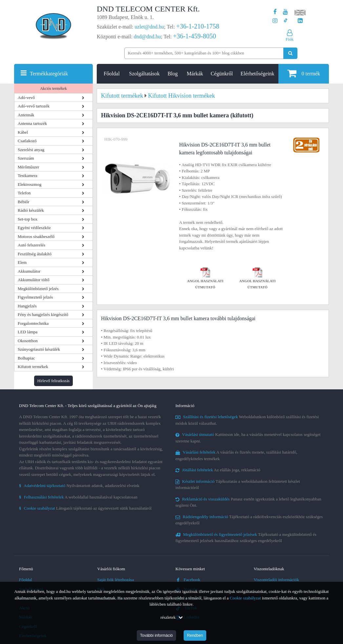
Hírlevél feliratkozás (53, 381)
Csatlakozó (27, 141)
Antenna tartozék (32, 123)
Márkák (195, 74)
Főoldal (112, 74)
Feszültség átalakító (35, 254)
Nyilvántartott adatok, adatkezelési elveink (79, 486)
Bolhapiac (26, 358)
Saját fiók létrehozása (116, 580)
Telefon (24, 193)
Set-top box (28, 219)
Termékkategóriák (49, 74)
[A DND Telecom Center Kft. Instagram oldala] (275, 21)
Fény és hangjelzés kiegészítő (43, 314)
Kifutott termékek (33, 367)
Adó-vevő (26, 98)
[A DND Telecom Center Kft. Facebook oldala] (275, 12)
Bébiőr (23, 202)
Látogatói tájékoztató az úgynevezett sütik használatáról (85, 508)
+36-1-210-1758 (198, 26)
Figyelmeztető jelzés (35, 297)
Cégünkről (222, 74)
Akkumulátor (29, 271)
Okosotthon (28, 341)
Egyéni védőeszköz (34, 228)
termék (304, 73)
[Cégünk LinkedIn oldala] (300, 21)
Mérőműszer (29, 167)
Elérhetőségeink (258, 74)
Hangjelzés (27, 306)
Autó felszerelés (31, 245)
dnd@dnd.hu (147, 37)
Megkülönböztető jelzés (38, 289)
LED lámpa (28, 332)
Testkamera (28, 176)
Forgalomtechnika (33, 323)
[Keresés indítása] (290, 53)
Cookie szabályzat (245, 598)
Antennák (26, 115)
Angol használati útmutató (205, 279)
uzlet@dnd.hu (150, 27)
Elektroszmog (30, 184)
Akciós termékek (53, 88)
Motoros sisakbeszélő (36, 236)
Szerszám (26, 158)
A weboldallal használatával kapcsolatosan (78, 497)
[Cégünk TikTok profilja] (285, 21)
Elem (22, 262)
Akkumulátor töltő (33, 280)
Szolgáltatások (144, 74)
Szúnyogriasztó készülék (39, 349)
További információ (156, 635)
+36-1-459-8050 (194, 36)
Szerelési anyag (31, 150)
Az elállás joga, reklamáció (218, 470)
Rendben (195, 635)
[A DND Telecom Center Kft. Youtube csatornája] (285, 12)
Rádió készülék (31, 210)
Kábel (23, 132)
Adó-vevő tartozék (34, 106)
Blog (173, 74)
